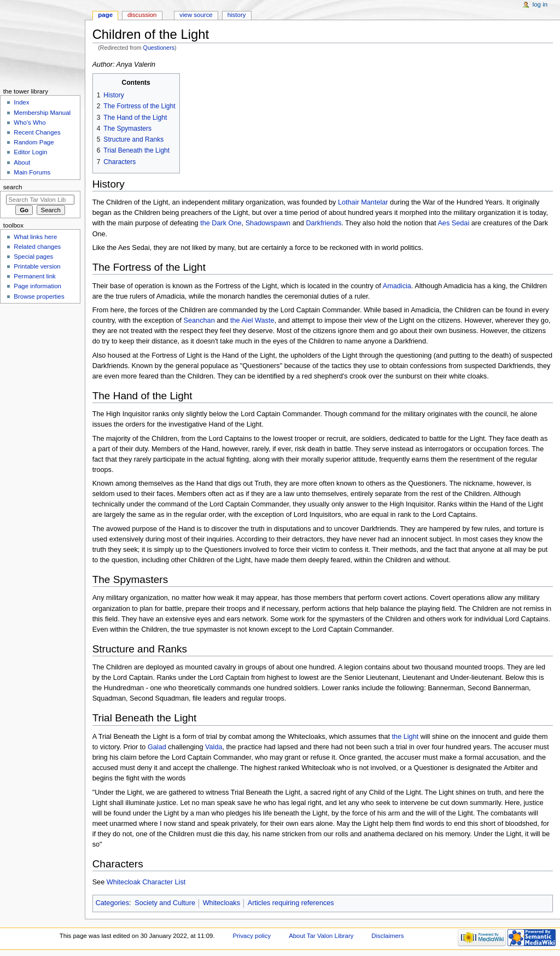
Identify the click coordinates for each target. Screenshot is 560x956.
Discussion (142, 15)
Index (21, 102)
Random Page (34, 142)
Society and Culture (165, 903)
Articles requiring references (291, 903)
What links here (35, 237)
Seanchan (199, 320)
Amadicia (397, 286)
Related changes (37, 247)
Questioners (159, 48)
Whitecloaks (221, 903)
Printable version (37, 266)
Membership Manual (42, 113)
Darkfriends (323, 223)
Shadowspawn (268, 223)
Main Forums (32, 172)
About (22, 162)
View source (196, 15)
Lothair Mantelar (363, 202)
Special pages (33, 257)
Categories (112, 903)
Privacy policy (252, 936)
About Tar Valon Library (321, 936)
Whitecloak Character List (146, 882)
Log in (540, 4)
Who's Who (30, 123)
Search (13, 187)
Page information (37, 286)
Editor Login (30, 152)
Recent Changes (37, 132)
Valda (214, 747)
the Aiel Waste (252, 320)
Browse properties (39, 296)
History (237, 15)
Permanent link (34, 276)
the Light (406, 737)
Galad (157, 747)
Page (105, 15)
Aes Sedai (453, 223)
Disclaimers (387, 936)
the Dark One (221, 223)
